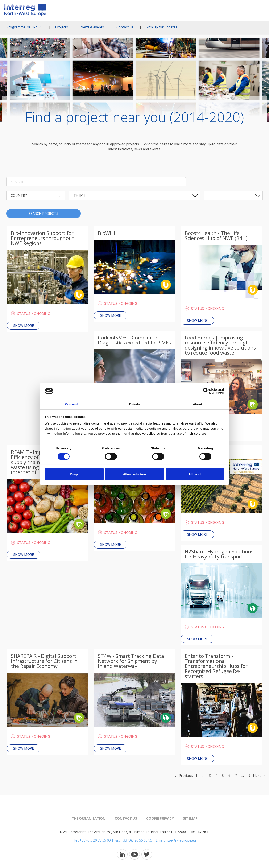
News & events (92, 27)
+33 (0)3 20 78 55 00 (95, 840)
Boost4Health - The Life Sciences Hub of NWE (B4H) (216, 235)
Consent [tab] (72, 404)
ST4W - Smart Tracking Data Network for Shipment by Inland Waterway (131, 661)
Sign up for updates (162, 27)
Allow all (195, 474)
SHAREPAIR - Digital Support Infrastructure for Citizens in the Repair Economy (44, 661)
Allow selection (134, 474)
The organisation (89, 818)
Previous (184, 776)
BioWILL (107, 233)
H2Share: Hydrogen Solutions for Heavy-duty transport (219, 554)
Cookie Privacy (160, 818)
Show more (24, 326)
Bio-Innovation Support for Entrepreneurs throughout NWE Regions (42, 238)
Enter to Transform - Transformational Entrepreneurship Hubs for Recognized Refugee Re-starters (216, 666)
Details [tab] (134, 404)
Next (259, 776)
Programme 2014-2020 (24, 27)
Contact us (125, 27)
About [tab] (198, 404)
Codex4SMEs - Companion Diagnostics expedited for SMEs (134, 340)
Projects (61, 27)
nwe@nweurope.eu (181, 840)
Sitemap (190, 818)
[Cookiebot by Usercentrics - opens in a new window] (206, 391)
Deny (74, 474)
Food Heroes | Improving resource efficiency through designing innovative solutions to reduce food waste (220, 345)
